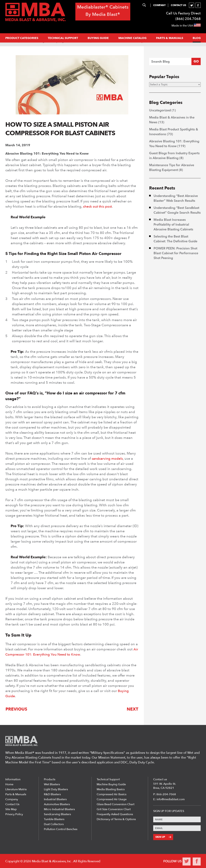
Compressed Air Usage (112, 799)
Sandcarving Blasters (57, 814)
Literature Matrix (16, 789)
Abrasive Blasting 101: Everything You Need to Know (47, 153)
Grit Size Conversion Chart (114, 809)
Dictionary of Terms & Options (116, 819)
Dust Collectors (54, 824)
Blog (197, 38)
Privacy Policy (14, 814)
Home (9, 784)
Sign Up (163, 837)
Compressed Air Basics (112, 794)
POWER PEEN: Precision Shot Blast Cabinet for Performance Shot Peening (176, 253)
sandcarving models (108, 458)
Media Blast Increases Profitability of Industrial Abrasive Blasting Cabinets (174, 225)
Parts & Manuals (16, 794)
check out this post (98, 206)
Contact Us (178, 5)
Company (159, 5)
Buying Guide (98, 38)
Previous (16, 709)
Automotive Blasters (57, 804)
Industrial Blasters (55, 799)
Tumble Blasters (54, 819)
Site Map (11, 809)
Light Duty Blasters (56, 789)
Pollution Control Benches (61, 829)
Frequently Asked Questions (115, 814)
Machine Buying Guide (111, 784)
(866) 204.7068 (188, 19)
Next (133, 709)
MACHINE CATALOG (132, 38)
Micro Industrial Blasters (59, 809)
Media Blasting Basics (111, 789)
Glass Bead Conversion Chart (116, 804)
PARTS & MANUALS (170, 38)
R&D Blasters (52, 794)
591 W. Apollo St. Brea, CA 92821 (165, 786)
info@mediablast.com (171, 799)
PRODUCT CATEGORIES (22, 38)
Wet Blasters (52, 784)
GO (196, 61)
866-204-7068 (166, 794)
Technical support (63, 38)
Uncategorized (160, 110)
